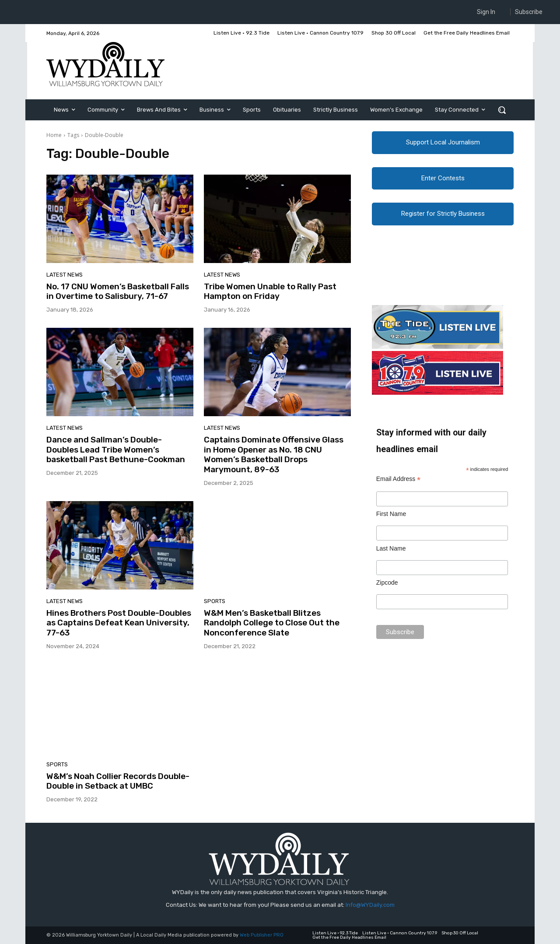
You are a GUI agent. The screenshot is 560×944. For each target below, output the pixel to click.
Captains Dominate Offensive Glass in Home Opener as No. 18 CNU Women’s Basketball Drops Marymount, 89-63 (274, 454)
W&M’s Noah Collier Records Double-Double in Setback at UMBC (118, 781)
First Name (391, 518)
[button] (502, 110)
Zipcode (387, 587)
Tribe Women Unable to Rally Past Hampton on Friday (270, 291)
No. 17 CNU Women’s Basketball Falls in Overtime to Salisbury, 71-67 (118, 291)
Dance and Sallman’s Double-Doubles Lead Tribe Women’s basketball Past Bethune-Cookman (116, 450)
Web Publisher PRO (262, 935)
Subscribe (529, 12)
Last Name (391, 553)
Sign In (486, 12)
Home (54, 135)
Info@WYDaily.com (370, 905)
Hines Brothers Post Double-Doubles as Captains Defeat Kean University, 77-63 (119, 623)
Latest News (65, 275)
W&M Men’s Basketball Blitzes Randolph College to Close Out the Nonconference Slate (272, 623)
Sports (215, 601)
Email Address (399, 483)
